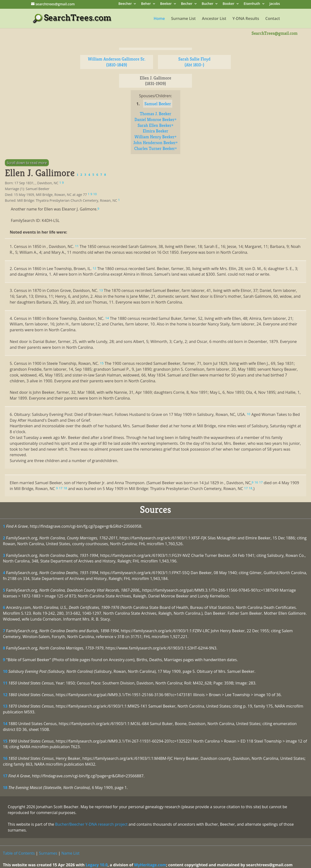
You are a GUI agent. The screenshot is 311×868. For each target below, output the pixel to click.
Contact (273, 19)
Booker (228, 4)
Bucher (207, 4)
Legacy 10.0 (97, 865)
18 (5, 788)
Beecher (125, 4)
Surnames (48, 853)
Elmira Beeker (155, 131)
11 (5, 683)
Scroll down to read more (27, 163)
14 (5, 724)
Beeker (166, 4)
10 (5, 671)
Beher (146, 4)
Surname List (183, 19)
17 (5, 776)
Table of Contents (19, 853)
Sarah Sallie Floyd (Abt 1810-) (194, 62)
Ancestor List (214, 19)
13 (5, 706)
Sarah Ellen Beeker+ (155, 125)
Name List (71, 853)
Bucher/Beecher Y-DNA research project (91, 824)
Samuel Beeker (158, 104)
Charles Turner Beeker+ (155, 148)
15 (5, 741)
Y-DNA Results (246, 19)
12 (5, 695)
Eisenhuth (252, 4)
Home (159, 19)
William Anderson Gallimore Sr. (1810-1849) (117, 62)
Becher (187, 4)
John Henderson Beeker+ (156, 143)
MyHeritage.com (150, 865)
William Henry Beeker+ (156, 137)
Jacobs (275, 4)
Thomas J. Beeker (155, 114)
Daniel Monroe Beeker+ (155, 119)
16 (5, 758)
